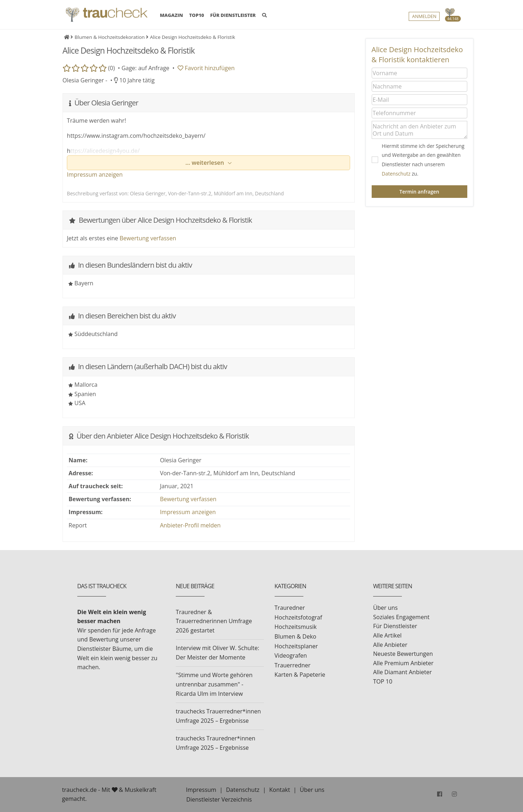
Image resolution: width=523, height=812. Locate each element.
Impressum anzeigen (95, 174)
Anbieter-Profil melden (190, 525)
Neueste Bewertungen (403, 654)
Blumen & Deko (295, 636)
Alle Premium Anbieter (403, 663)
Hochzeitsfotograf (299, 617)
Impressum (201, 790)
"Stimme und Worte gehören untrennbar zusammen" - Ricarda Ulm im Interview (214, 684)
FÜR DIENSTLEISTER (233, 15)
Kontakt (280, 790)
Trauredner (290, 608)
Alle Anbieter (390, 645)
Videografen (291, 656)
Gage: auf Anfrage (145, 68)
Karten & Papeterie (300, 675)
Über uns (385, 608)
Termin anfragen (419, 192)
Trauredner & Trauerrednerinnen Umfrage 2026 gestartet (214, 621)
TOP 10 (383, 681)
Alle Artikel (387, 635)
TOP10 (197, 15)
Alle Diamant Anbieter (402, 672)
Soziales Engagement (401, 617)
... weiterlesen (206, 163)
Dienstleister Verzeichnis (219, 799)
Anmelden (424, 17)
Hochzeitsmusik (296, 627)
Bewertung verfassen (148, 238)
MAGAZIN (171, 15)
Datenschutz (396, 174)
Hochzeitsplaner (296, 646)
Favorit (206, 68)
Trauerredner (293, 665)
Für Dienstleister (395, 626)
